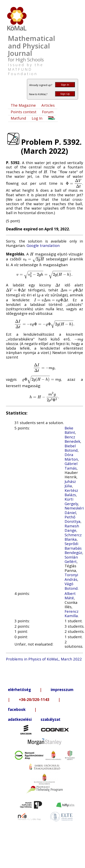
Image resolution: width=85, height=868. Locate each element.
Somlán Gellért (71, 559)
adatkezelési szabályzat (34, 719)
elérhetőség (19, 690)
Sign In (65, 85)
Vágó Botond (71, 586)
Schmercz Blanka (73, 537)
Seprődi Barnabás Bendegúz (73, 548)
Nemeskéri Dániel (74, 510)
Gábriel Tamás (71, 466)
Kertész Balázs (71, 492)
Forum (48, 112)
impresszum (62, 690)
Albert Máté (70, 596)
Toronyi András (71, 577)
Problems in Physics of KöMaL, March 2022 (44, 659)
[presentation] (45, 172)
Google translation (43, 245)
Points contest (24, 112)
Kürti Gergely (71, 501)
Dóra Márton (71, 457)
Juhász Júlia (70, 484)
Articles (48, 105)
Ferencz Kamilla (72, 613)
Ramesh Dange (72, 528)
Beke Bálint (70, 430)
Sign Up (65, 94)
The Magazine (23, 105)
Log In (37, 118)
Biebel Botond (71, 448)
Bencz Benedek (72, 439)
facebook (17, 709)
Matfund (18, 118)
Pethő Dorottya (73, 519)
